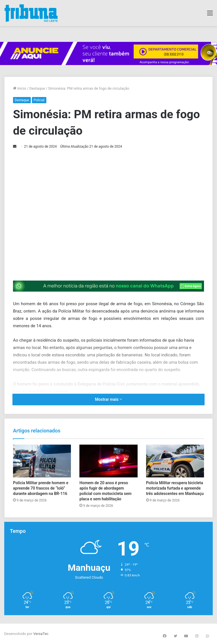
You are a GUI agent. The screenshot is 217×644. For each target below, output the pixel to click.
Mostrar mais (108, 399)
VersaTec (41, 634)
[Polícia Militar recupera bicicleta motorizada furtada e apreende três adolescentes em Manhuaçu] (175, 461)
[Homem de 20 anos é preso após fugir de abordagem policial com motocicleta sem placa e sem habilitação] (108, 461)
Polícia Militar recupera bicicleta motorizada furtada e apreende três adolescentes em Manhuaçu (175, 488)
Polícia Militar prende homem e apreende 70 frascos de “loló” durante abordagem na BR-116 (41, 488)
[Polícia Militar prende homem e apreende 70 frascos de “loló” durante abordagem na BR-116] (42, 461)
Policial (39, 100)
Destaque (37, 88)
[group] (108, 53)
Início (20, 88)
